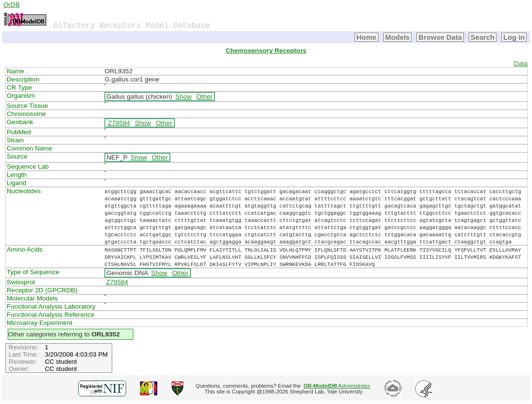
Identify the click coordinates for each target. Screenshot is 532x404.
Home (366, 37)
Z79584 (119, 123)
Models (398, 37)
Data (521, 63)
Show (184, 97)
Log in (514, 37)
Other (204, 97)
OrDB (12, 5)
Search (483, 37)
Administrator (337, 386)
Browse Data (440, 37)
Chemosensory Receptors (266, 51)
